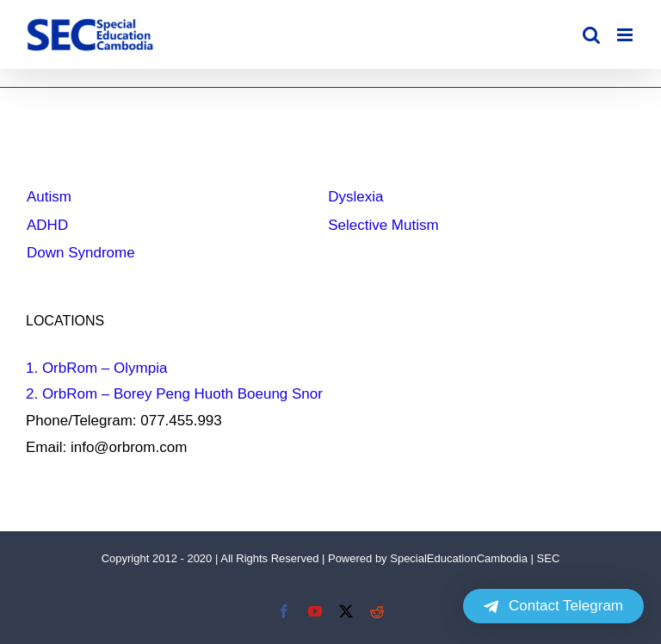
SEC (549, 558)
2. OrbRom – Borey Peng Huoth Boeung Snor (174, 394)
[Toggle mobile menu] (626, 35)
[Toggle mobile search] (591, 35)
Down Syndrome (81, 253)
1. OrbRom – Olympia (96, 368)
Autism (49, 197)
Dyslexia (355, 197)
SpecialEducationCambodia (459, 558)
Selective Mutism (383, 225)
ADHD (47, 225)
